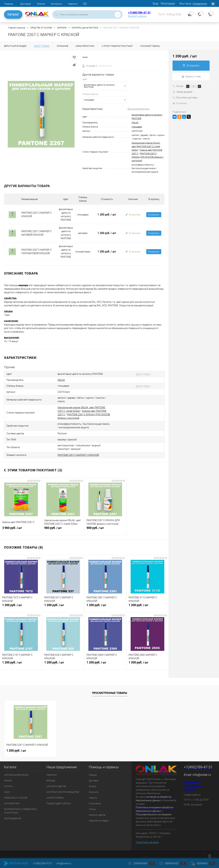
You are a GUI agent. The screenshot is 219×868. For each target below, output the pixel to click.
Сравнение (141, 863)
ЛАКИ (7, 789)
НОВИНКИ (52, 772)
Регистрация (168, 3)
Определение (200, 4)
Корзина (203, 863)
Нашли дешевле (182, 92)
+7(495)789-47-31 (139, 13)
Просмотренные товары (110, 690)
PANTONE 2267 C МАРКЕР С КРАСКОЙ (78, 452)
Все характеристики (139, 109)
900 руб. (105, 527)
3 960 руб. (21, 527)
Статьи (92, 806)
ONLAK (135, 123)
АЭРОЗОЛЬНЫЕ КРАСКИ (16, 772)
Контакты (56, 4)
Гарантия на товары (99, 818)
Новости (73, 4)
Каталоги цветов (97, 812)
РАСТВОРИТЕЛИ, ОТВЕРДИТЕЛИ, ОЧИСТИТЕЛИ (20, 808)
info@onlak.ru (202, 772)
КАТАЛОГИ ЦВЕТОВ (56, 783)
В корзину (154, 215)
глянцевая (137, 127)
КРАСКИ (8, 778)
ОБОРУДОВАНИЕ (12, 816)
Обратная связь (16, 863)
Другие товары (141, 374)
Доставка (26, 4)
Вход (156, 3)
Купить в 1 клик (191, 76)
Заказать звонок (137, 16)
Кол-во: (180, 86)
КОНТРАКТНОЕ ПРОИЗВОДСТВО (63, 789)
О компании (95, 801)
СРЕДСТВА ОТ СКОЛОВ (16, 795)
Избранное (173, 863)
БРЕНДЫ (51, 778)
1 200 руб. (107, 214)
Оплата (41, 4)
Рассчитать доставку (185, 97)
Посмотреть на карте (147, 839)
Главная (9, 4)
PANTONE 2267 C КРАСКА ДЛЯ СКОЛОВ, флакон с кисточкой (148, 157)
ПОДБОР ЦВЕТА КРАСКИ (59, 801)
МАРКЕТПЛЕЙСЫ (55, 795)
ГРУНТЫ (8, 783)
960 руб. (63, 527)
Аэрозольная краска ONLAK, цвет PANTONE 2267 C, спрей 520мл (146, 146)
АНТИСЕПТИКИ (12, 801)
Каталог (13, 14)
